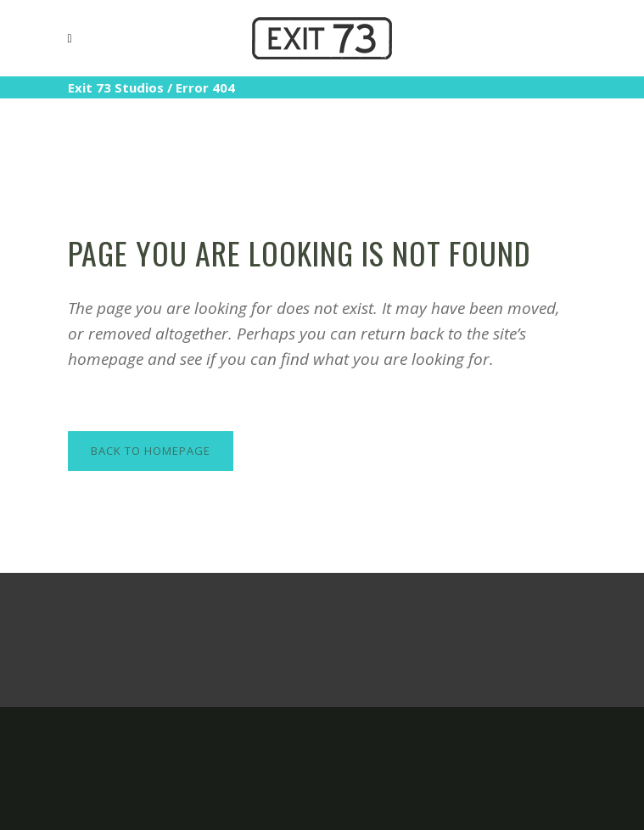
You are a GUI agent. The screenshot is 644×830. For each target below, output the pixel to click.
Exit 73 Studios (116, 87)
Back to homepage (151, 451)
